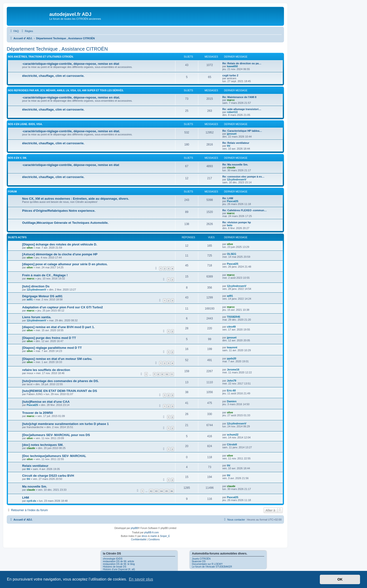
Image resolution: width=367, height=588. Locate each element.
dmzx (145, 536)
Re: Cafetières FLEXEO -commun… (245, 210)
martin (154, 536)
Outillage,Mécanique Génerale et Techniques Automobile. (65, 223)
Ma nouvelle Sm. (35, 486)
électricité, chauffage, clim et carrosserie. (53, 76)
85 (167, 491)
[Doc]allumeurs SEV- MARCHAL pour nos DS (56, 435)
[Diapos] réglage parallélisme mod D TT (52, 348)
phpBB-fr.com (151, 532)
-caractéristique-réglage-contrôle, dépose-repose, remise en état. (71, 97)
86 (172, 491)
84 (161, 491)
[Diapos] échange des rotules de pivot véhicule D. (60, 244)
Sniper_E (165, 536)
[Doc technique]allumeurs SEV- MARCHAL (54, 456)
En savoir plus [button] (141, 579)
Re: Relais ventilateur (236, 143)
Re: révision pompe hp (237, 222)
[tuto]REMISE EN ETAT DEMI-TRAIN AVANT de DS (60, 391)
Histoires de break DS (115, 567)
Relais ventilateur (35, 466)
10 (167, 374)
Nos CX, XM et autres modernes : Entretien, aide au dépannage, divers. (76, 199)
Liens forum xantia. (37, 317)
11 (172, 374)
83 (156, 491)
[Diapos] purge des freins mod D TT (49, 338)
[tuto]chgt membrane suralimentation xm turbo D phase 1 (65, 424)
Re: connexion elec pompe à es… (243, 177)
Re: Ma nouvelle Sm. (235, 165)
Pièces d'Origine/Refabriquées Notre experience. (59, 211)
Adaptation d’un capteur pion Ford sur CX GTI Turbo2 (62, 307)
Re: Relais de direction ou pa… (242, 63)
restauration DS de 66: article (119, 561)
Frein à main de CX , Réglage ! (45, 275)
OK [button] (340, 579)
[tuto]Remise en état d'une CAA (46, 402)
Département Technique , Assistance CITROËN (57, 49)
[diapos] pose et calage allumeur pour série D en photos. (65, 264)
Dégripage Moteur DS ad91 (42, 296)
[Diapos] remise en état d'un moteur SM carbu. (57, 359)
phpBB (134, 528)
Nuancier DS (199, 561)
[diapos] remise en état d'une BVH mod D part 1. (58, 327)
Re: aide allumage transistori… (242, 109)
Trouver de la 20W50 (38, 413)
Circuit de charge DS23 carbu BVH (48, 476)
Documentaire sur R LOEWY (207, 564)
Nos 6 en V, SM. (17, 158)
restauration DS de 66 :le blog (119, 564)
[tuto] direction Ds (36, 286)
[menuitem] (14, 31)
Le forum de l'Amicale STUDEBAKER (212, 567)
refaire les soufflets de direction (46, 370)
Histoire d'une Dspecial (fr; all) (119, 569)
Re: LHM (228, 198)
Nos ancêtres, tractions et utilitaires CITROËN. (41, 57)
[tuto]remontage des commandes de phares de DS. (61, 381)
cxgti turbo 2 (230, 75)
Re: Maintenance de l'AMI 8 (239, 97)
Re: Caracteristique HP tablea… (242, 131)
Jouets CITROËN (201, 559)
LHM (26, 498)
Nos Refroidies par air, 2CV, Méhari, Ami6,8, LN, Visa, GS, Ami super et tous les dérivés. (66, 90)
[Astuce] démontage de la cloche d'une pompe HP (60, 254)
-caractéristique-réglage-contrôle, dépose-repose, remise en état (71, 64)
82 (151, 491)
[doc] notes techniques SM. (43, 445)
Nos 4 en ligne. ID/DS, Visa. (25, 124)
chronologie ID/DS (113, 559)
